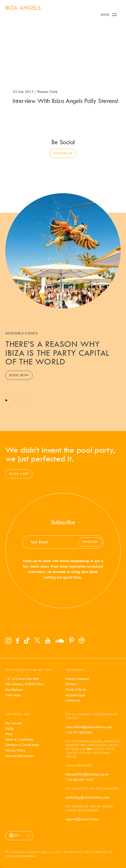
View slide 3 (25, 400)
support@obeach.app (82, 819)
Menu (109, 15)
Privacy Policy (15, 750)
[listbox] (19, 836)
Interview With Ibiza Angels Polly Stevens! (65, 101)
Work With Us (76, 690)
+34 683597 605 (79, 780)
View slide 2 (15, 400)
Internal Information (20, 756)
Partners (71, 684)
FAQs (9, 729)
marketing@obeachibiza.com (87, 797)
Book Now (19, 375)
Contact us (73, 700)
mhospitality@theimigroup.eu (87, 774)
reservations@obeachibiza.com (89, 727)
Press (9, 734)
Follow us (63, 153)
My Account (14, 723)
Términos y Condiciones (22, 745)
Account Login (75, 695)
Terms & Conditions (19, 739)
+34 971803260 (79, 732)
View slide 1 (6, 400)
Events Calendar (77, 679)
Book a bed (19, 474)
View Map (13, 695)
